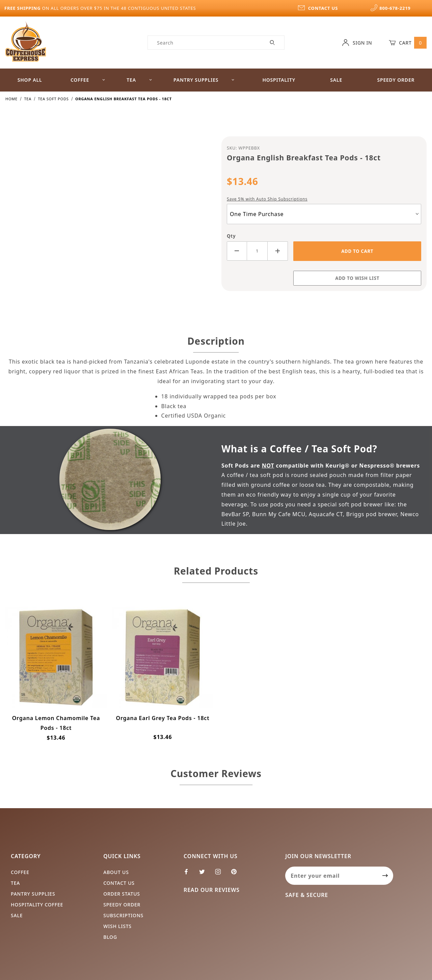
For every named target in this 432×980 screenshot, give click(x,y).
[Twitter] (205, 874)
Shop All (30, 80)
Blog (110, 937)
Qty (231, 236)
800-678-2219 (390, 8)
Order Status (122, 894)
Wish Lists (117, 926)
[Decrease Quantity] (237, 251)
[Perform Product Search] (273, 43)
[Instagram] (221, 874)
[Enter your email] (331, 876)
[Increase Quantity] (278, 251)
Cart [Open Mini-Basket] (408, 43)
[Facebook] (189, 874)
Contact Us (119, 883)
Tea (139, 80)
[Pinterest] (237, 874)
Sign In (357, 43)
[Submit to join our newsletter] (385, 876)
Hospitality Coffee (37, 905)
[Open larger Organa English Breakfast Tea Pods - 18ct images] (108, 217)
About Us (116, 872)
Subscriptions (123, 915)
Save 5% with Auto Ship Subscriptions (267, 199)
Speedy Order (396, 80)
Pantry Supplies (204, 80)
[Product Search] (204, 43)
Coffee (88, 80)
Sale (336, 80)
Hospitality (279, 80)
